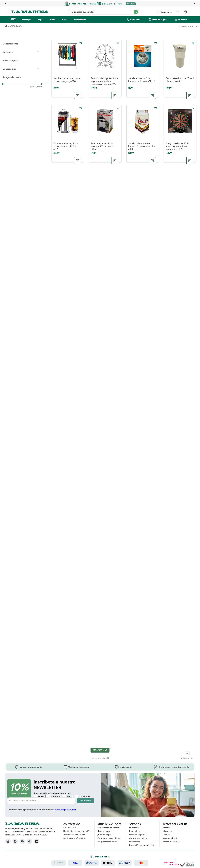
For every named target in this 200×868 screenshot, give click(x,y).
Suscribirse (85, 800)
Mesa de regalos (160, 20)
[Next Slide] (194, 4)
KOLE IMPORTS (16, 26)
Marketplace (80, 20)
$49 (32, 87)
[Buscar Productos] (136, 12)
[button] (22, 44)
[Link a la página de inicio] (5, 26)
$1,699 (38, 87)
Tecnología (26, 20)
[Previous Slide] (6, 4)
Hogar (40, 20)
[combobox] (103, 12)
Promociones (136, 20)
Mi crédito (183, 20)
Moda (53, 20)
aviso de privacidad (65, 810)
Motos (65, 20)
